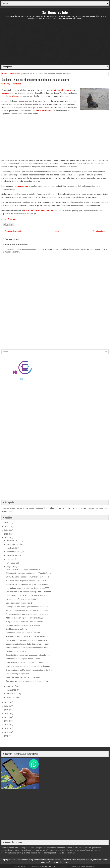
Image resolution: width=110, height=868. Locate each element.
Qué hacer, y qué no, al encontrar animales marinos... (27, 681)
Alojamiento (5, 509)
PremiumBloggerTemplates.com (67, 866)
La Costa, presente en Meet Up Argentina (23, 625)
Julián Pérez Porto (82, 848)
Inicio (57, 231)
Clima (13, 509)
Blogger (66, 862)
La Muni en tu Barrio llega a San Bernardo (23, 569)
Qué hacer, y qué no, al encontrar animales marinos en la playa (35, 80)
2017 (6, 717)
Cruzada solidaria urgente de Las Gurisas (23, 659)
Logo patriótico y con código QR (20, 603)
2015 (6, 725)
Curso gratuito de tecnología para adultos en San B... (28, 607)
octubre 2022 (12, 548)
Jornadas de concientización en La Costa (23, 633)
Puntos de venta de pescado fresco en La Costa (26, 581)
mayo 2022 (11, 567)
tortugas (5, 93)
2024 (6, 530)
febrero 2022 (12, 694)
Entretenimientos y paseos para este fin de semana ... (28, 614)
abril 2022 (11, 686)
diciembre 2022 (13, 541)
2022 (6, 538)
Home (5, 74)
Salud (106, 509)
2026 (6, 523)
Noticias (81, 508)
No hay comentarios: (13, 84)
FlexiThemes (25, 866)
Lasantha (50, 866)
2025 (6, 526)
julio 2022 (11, 559)
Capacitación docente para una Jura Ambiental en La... (28, 655)
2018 (6, 714)
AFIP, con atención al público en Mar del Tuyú (24, 618)
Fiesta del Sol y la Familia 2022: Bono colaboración (27, 584)
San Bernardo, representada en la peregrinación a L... (28, 640)
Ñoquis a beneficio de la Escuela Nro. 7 (22, 599)
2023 (6, 534)
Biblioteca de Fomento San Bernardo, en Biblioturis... (28, 637)
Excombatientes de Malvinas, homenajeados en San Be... (29, 670)
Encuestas (39, 509)
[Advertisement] (55, 42)
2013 (6, 732)
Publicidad (99, 509)
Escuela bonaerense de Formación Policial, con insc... (28, 610)
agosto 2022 (12, 555)
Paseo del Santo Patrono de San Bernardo (23, 677)
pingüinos (55, 90)
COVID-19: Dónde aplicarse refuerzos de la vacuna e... (28, 577)
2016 (6, 721)
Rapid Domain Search (89, 866)
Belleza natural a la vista (16, 651)
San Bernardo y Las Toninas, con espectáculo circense (29, 592)
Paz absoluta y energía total (17, 674)
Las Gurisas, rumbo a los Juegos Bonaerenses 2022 (27, 588)
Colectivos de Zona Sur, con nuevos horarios (24, 662)
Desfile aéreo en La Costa (17, 629)
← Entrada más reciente (12, 231)
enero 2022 (11, 697)
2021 (6, 702)
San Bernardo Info (55, 12)
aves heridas (14, 96)
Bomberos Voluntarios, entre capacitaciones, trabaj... (28, 648)
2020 (6, 706)
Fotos (70, 508)
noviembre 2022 (13, 544)
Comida (19, 509)
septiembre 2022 (14, 552)
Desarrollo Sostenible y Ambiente (39, 210)
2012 (6, 736)
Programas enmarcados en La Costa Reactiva (25, 622)
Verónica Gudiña (64, 848)
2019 (6, 710)
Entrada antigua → (100, 231)
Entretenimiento (55, 508)
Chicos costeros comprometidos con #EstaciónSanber (29, 573)
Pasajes (91, 509)
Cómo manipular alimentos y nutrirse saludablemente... (29, 666)
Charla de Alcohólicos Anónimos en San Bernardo (27, 595)
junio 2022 (11, 563)
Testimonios (7, 511)
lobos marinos (67, 90)
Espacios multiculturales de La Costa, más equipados (28, 644)
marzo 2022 (11, 690)
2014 (6, 728)
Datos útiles (14, 74)
